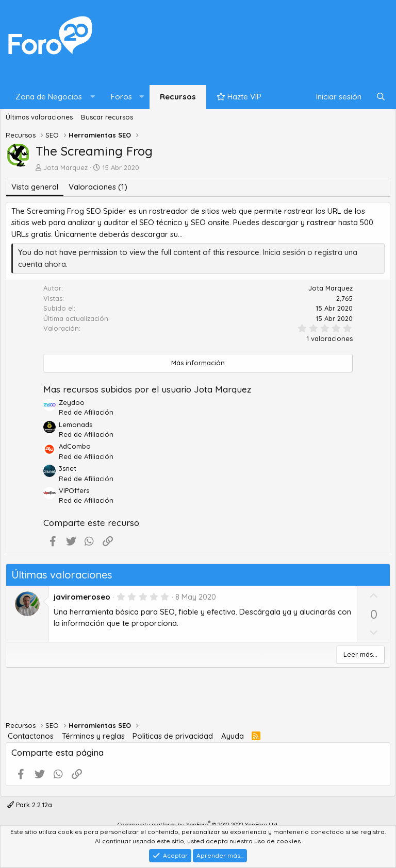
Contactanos (31, 736)
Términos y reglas (93, 736)
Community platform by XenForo (198, 825)
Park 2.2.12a (30, 805)
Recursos (178, 97)
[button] (53, 97)
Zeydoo (72, 402)
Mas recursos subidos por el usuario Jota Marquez (147, 389)
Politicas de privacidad (173, 736)
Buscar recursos (107, 117)
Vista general (35, 187)
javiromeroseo (82, 597)
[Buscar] (381, 97)
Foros (121, 97)
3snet (68, 468)
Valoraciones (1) (98, 187)
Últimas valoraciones (39, 117)
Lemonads (76, 424)
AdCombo (75, 446)
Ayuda (233, 736)
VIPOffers (74, 490)
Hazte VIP (239, 97)
